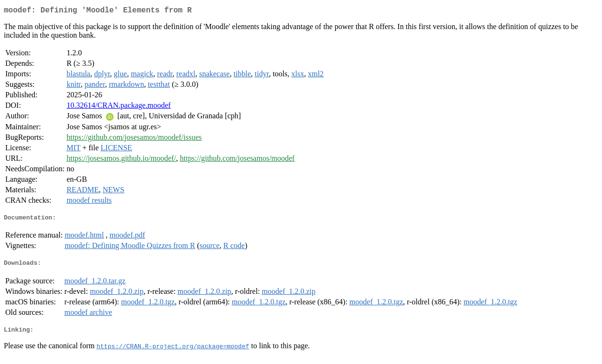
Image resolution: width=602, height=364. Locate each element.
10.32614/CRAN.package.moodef (118, 107)
